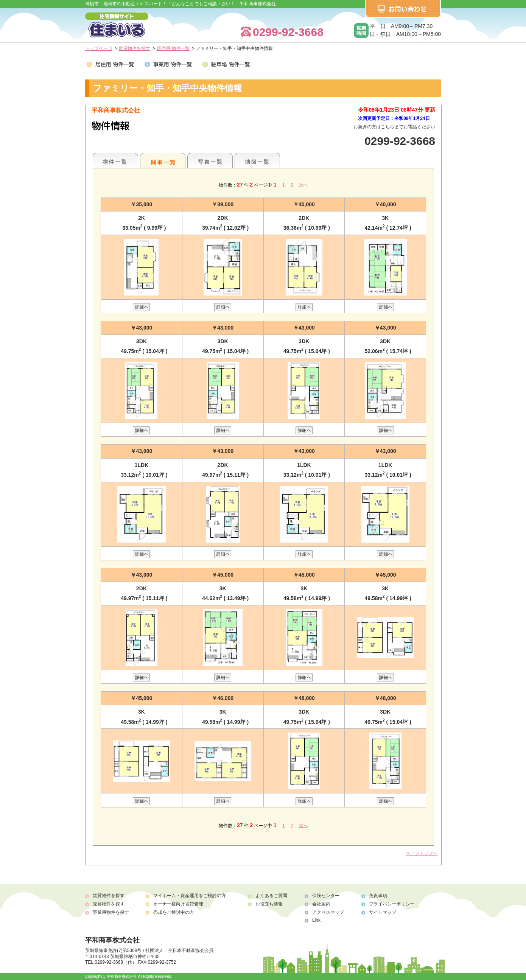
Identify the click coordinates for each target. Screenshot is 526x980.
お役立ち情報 (269, 904)
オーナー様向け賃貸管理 (178, 904)
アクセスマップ (328, 912)
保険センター (326, 896)
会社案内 (321, 904)
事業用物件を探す (111, 912)
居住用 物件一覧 (173, 48)
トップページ (99, 48)
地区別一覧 (115, 160)
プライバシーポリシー (392, 904)
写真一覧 (210, 160)
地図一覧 (257, 160)
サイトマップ (383, 912)
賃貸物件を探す (134, 48)
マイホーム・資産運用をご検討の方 (190, 896)
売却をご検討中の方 (174, 912)
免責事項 (378, 896)
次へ (303, 185)
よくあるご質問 (271, 896)
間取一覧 (163, 160)
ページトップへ (422, 853)
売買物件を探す (109, 904)
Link (316, 920)
